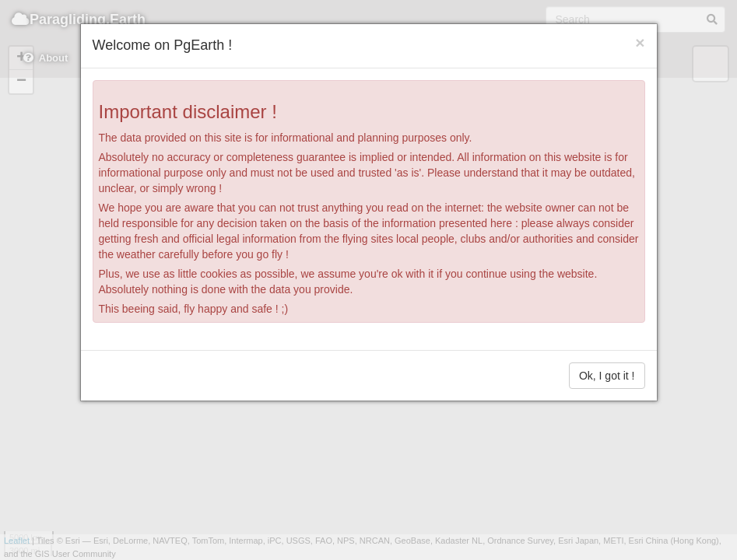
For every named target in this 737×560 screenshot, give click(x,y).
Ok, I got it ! (607, 376)
